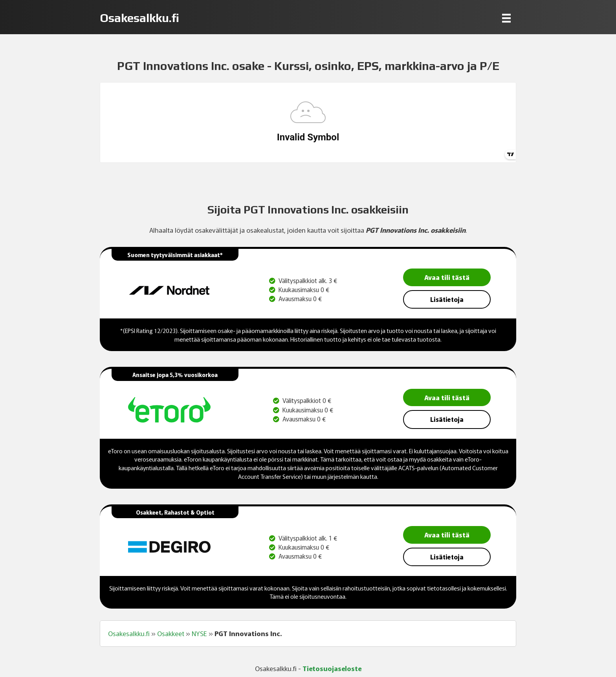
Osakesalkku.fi (129, 633)
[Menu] (506, 18)
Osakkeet (171, 633)
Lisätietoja (447, 299)
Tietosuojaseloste (332, 668)
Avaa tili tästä (447, 277)
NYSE (199, 633)
